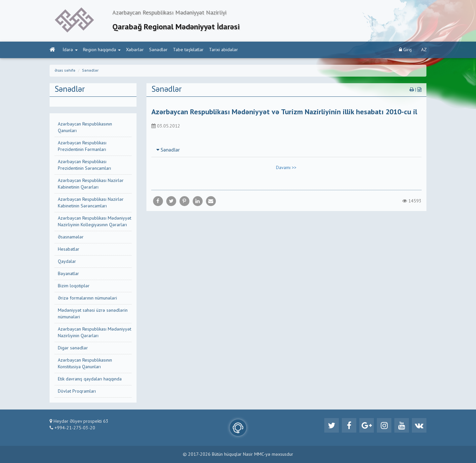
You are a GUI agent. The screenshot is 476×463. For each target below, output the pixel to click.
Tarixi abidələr (223, 50)
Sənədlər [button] (168, 150)
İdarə (70, 50)
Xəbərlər (135, 50)
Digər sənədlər (73, 348)
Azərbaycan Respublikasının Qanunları (85, 127)
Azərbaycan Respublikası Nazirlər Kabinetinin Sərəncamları (91, 203)
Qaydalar (67, 262)
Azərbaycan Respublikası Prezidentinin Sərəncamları (84, 165)
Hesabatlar (69, 249)
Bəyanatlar (68, 274)
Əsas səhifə (65, 71)
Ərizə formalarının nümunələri (87, 298)
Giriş (405, 50)
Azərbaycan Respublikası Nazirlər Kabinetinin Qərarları (91, 184)
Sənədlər (158, 50)
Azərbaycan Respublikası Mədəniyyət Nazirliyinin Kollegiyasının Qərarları (95, 222)
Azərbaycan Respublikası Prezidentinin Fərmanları (82, 146)
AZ (424, 50)
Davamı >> (286, 168)
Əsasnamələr (71, 237)
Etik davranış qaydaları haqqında (90, 379)
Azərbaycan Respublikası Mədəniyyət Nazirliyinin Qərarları (95, 333)
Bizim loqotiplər (74, 286)
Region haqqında (102, 50)
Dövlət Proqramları (77, 391)
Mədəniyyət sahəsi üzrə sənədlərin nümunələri (93, 314)
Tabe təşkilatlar (188, 50)
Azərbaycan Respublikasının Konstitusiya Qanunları (85, 364)
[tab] (287, 150)
